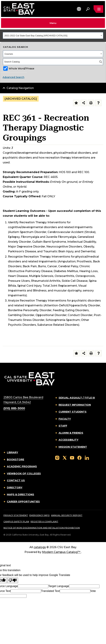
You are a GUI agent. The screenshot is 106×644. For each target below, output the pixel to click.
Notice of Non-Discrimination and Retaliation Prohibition (42, 528)
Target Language (59, 586)
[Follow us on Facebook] (79, 458)
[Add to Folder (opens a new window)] (76, 103)
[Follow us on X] (65, 458)
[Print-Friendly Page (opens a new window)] (91, 103)
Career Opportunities (23, 502)
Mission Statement (73, 447)
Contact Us (16, 480)
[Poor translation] (13, 580)
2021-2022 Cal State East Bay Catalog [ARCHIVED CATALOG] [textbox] (36, 36)
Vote (93, 591)
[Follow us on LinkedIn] (87, 458)
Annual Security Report (67, 515)
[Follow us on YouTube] (72, 458)
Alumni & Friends (71, 433)
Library (12, 452)
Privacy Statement (16, 515)
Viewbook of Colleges (24, 474)
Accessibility (69, 440)
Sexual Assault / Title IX (77, 398)
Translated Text (50, 591)
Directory (15, 488)
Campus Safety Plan (16, 522)
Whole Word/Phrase (21, 69)
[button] (79, 9)
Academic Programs (22, 466)
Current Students (73, 412)
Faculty (65, 419)
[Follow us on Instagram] (57, 458)
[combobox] (53, 35)
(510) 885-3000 (14, 408)
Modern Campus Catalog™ (62, 552)
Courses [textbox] (9, 54)
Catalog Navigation (20, 88)
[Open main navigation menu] (98, 9)
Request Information (75, 405)
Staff (63, 426)
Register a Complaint (44, 522)
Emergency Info (39, 515)
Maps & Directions (21, 494)
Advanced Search (13, 77)
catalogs (40, 547)
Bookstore (16, 460)
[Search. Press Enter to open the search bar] (88, 9)
